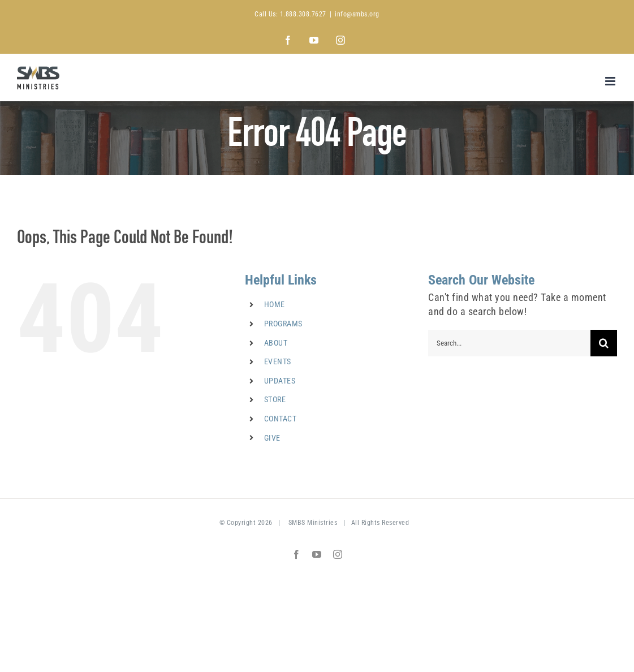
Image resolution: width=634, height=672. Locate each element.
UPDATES (280, 381)
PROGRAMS (283, 324)
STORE (275, 399)
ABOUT (276, 343)
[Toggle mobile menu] (611, 81)
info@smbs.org (357, 14)
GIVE (272, 438)
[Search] (604, 343)
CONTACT (281, 419)
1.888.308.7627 (303, 14)
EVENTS (278, 361)
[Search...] (509, 343)
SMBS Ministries (313, 523)
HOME (275, 304)
